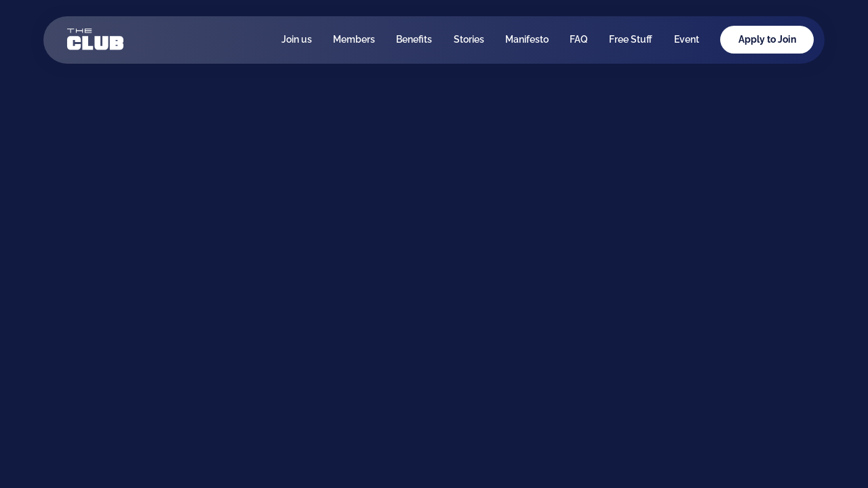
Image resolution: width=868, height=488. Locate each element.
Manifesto (527, 39)
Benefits (414, 39)
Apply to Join (767, 39)
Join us (297, 39)
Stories (469, 39)
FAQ (579, 39)
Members (354, 39)
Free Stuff (631, 39)
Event (687, 39)
